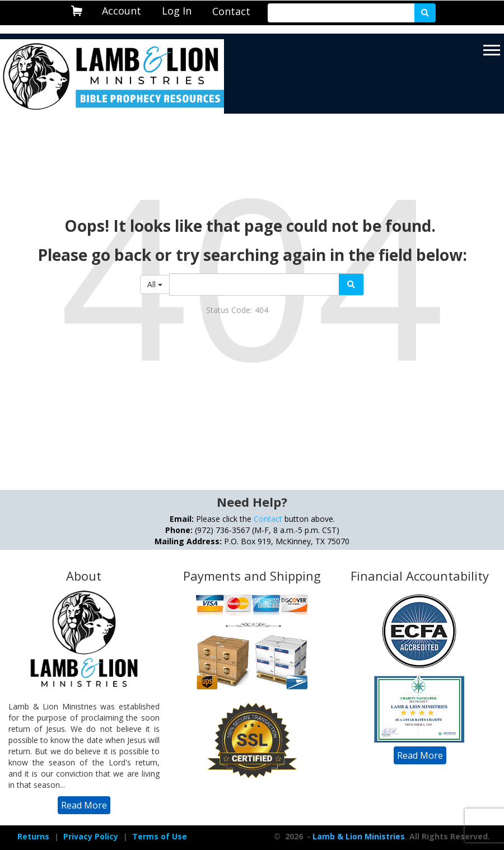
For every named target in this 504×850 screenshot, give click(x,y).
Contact (231, 11)
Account (122, 11)
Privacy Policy (91, 836)
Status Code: (229, 310)
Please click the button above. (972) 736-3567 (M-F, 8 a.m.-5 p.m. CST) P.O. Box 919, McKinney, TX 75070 (252, 530)
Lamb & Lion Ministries (359, 836)
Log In (177, 11)
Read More (84, 805)
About (84, 576)
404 (262, 310)
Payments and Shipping (252, 576)
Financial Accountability (420, 576)
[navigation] (122, 11)
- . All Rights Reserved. (397, 836)
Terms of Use (160, 836)
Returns (33, 836)
